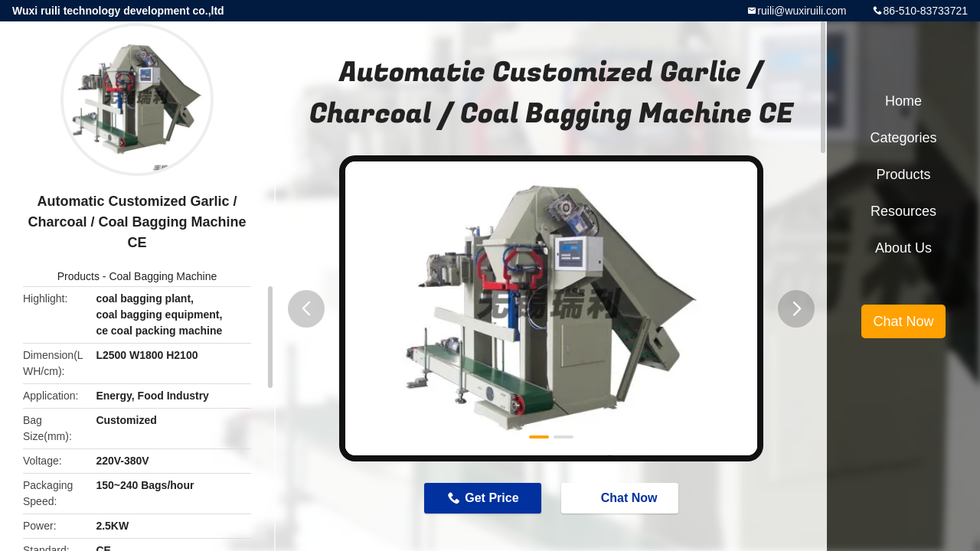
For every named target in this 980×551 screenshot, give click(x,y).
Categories (903, 138)
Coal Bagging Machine (163, 276)
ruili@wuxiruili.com (802, 11)
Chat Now (622, 497)
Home (903, 101)
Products (78, 276)
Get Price (492, 498)
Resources (903, 211)
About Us (903, 248)
